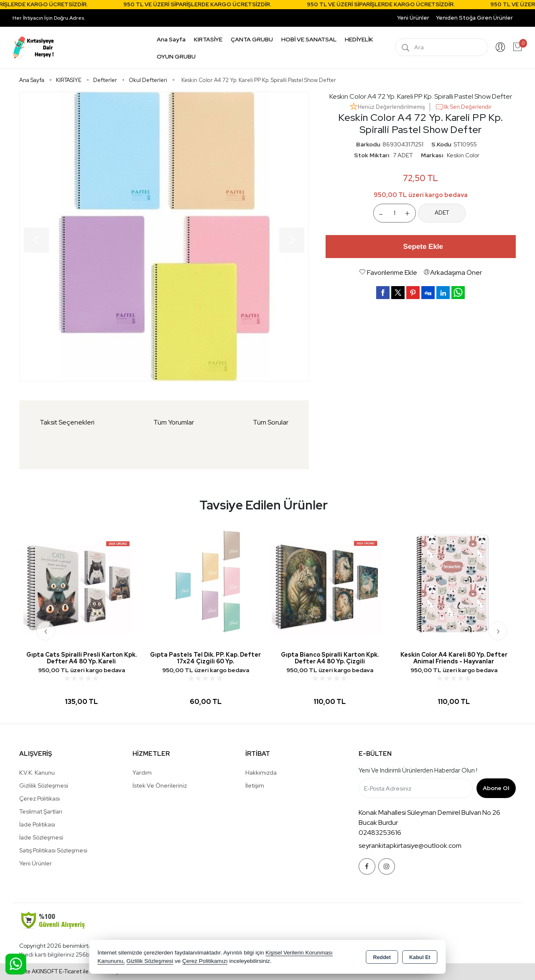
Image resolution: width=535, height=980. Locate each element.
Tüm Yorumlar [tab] (174, 422)
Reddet (382, 957)
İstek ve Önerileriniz (160, 786)
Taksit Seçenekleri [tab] (67, 422)
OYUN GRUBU (176, 56)
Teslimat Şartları (41, 811)
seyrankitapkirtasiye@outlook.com (410, 846)
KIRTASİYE (208, 39)
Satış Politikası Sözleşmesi (53, 850)
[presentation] (46, 631)
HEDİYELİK (359, 39)
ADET (442, 213)
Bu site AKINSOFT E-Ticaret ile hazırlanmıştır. (69, 971)
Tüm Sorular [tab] (271, 422)
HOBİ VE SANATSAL (309, 39)
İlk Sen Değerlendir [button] (463, 107)
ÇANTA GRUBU (252, 39)
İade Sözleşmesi (41, 837)
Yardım (142, 773)
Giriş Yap (500, 47)
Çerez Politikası (39, 798)
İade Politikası (37, 824)
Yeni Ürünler (36, 863)
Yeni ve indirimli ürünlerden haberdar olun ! (418, 770)
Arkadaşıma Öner (453, 273)
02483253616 (380, 833)
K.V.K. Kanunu (37, 773)
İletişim (255, 786)
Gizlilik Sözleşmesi (44, 786)
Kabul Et (420, 957)
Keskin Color (463, 155)
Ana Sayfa (171, 39)
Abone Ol (496, 788)
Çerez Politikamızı (205, 961)
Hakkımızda (261, 773)
